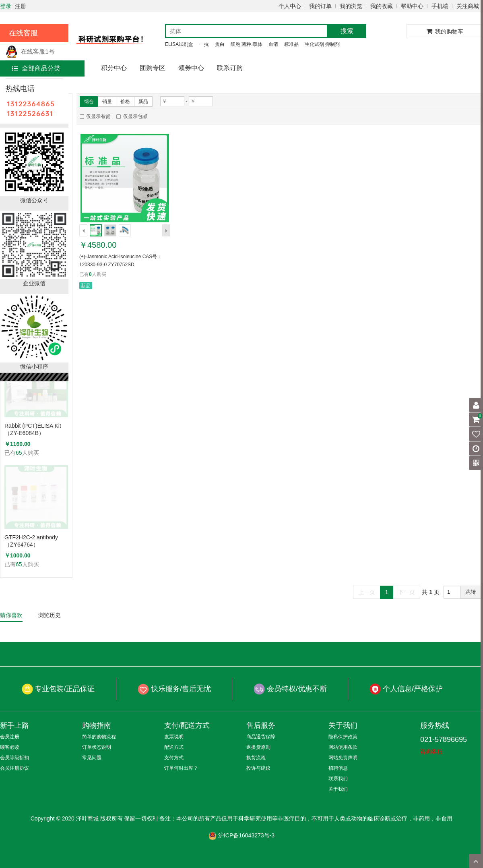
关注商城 (468, 6)
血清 (273, 44)
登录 (6, 6)
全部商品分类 (36, 68)
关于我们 (338, 789)
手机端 (440, 6)
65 (19, 453)
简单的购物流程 (99, 737)
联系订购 (230, 68)
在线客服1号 (30, 51)
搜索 (347, 31)
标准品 (291, 44)
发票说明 (174, 737)
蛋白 (220, 44)
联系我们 (338, 779)
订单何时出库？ (181, 768)
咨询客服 (431, 752)
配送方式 (174, 747)
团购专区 (153, 68)
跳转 (471, 592)
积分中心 (114, 68)
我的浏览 (351, 6)
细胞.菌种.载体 (247, 44)
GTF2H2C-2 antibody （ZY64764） (31, 541)
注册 (21, 6)
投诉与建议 (258, 768)
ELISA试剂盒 (179, 44)
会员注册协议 (14, 768)
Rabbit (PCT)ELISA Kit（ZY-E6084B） (33, 429)
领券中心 (191, 68)
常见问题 (92, 758)
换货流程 (256, 758)
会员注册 (10, 737)
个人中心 (290, 6)
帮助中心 (412, 6)
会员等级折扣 (14, 758)
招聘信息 (338, 768)
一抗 (204, 44)
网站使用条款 (343, 747)
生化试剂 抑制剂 (322, 44)
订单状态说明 (97, 747)
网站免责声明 (343, 758)
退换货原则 (258, 747)
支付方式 (174, 758)
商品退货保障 (261, 737)
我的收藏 (382, 6)
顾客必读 (10, 747)
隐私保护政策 (343, 737)
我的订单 (320, 6)
